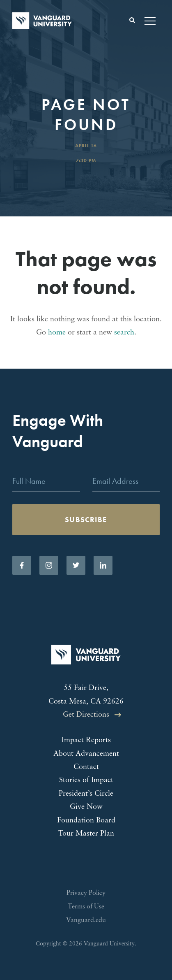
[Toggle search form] (132, 21)
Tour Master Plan (86, 834)
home (57, 333)
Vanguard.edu (86, 920)
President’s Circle (86, 794)
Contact (86, 767)
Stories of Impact (86, 780)
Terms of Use (86, 907)
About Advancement (86, 754)
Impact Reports (86, 740)
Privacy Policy (86, 893)
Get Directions (86, 715)
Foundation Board (86, 821)
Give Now (86, 807)
